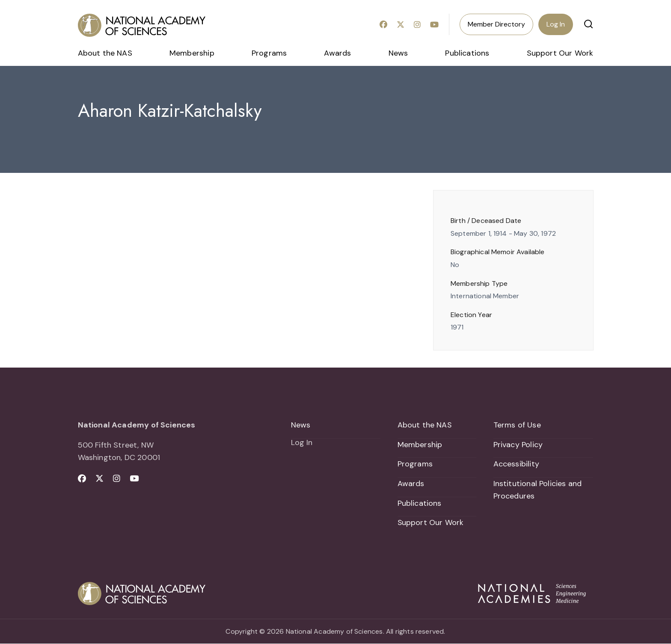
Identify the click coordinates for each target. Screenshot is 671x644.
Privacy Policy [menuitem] (518, 445)
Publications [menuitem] (467, 53)
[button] (588, 24)
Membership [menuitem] (192, 53)
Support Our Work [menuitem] (560, 53)
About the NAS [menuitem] (105, 53)
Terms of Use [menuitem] (517, 425)
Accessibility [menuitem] (516, 464)
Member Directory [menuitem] (496, 24)
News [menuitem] (398, 53)
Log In (556, 24)
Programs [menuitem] (269, 53)
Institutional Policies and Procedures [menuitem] (538, 490)
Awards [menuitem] (337, 53)
